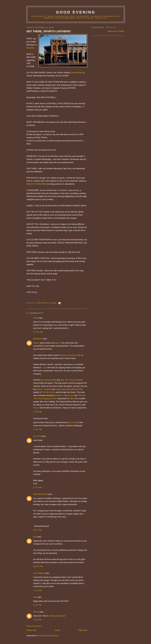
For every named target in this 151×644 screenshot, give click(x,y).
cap (63, 389)
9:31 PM (37, 530)
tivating (68, 389)
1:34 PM (37, 412)
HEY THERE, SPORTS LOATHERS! (49, 31)
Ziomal (36, 612)
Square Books (76, 73)
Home (57, 630)
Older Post (83, 630)
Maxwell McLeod (40, 494)
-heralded (71, 380)
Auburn (36, 343)
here (72, 395)
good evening (76, 12)
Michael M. (38, 339)
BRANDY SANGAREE (36, 184)
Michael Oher (77, 389)
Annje (36, 318)
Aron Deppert (39, 573)
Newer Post (31, 630)
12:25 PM (38, 332)
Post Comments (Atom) (48, 636)
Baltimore (31, 48)
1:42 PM (37, 429)
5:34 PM (37, 620)
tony (35, 537)
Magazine (48, 398)
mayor (36, 408)
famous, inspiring (44, 389)
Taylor (72, 398)
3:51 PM (37, 487)
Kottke (58, 389)
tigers (57, 343)
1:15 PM (37, 605)
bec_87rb (37, 436)
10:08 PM (38, 566)
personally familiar (48, 380)
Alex (35, 597)
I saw (44, 368)
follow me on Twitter (116, 31)
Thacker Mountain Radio (70, 355)
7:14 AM (37, 590)
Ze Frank (72, 422)
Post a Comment (34, 626)
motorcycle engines (57, 616)
